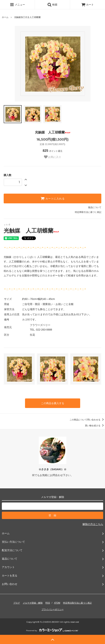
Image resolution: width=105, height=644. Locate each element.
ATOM (57, 603)
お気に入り (53, 157)
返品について (95, 207)
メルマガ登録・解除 (33, 603)
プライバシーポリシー (53, 609)
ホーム (5, 17)
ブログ (17, 603)
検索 (52, 5)
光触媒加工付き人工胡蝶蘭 (27, 17)
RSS (48, 603)
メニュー (17, 5)
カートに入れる (53, 198)
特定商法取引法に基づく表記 (77, 603)
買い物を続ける (95, 426)
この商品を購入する (53, 403)
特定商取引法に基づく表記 (88, 212)
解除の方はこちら (93, 524)
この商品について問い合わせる (87, 420)
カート (88, 5)
